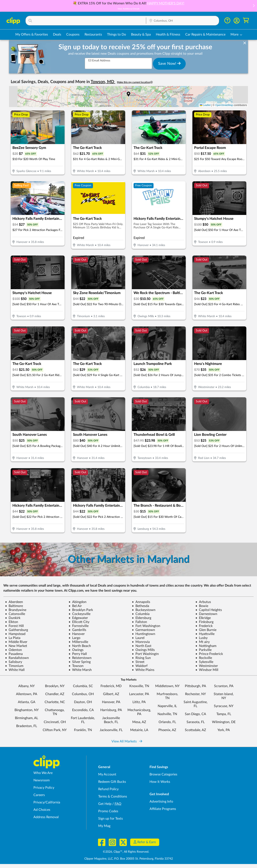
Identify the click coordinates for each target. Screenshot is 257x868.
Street (138, 662)
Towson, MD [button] (103, 82)
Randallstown (17, 658)
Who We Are (43, 773)
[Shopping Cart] (246, 21)
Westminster (207, 666)
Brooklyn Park (81, 610)
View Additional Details (128, 9)
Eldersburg (142, 618)
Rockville (204, 658)
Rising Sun (141, 658)
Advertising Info (161, 802)
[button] (254, 6)
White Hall (15, 670)
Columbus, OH (83, 694)
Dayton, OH (83, 702)
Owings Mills (143, 650)
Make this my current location (135, 82)
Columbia (141, 614)
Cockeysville (79, 614)
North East (142, 646)
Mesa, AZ (139, 722)
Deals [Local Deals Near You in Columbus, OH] (57, 34)
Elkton (12, 622)
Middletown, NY (167, 686)
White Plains (143, 670)
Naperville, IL (167, 706)
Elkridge (203, 618)
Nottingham (206, 646)
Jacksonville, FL (111, 730)
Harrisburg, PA (111, 710)
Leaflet (205, 105)
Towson (76, 666)
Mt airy (203, 642)
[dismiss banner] (245, 43)
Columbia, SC (83, 686)
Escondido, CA (83, 710)
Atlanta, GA (27, 702)
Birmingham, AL (26, 718)
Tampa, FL (224, 714)
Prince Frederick (209, 654)
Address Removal (46, 817)
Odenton (13, 650)
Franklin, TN (83, 730)
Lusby (201, 638)
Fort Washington (146, 626)
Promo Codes (108, 811)
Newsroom (42, 780)
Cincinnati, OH (55, 722)
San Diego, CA (195, 714)
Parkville (203, 650)
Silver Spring (80, 662)
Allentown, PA (27, 694)
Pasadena (14, 654)
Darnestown (206, 614)
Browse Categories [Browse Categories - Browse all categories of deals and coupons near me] (163, 774)
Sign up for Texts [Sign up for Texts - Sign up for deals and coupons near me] (111, 819)
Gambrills (77, 630)
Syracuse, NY (224, 706)
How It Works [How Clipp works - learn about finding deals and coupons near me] (160, 782)
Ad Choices (42, 810)
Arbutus (203, 602)
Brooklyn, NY (55, 686)
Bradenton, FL (27, 726)
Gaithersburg (17, 630)
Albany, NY (26, 686)
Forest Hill (14, 626)
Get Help (105, 804)
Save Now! (169, 64)
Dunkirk (13, 618)
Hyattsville (205, 634)
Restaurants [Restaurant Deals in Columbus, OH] (93, 34)
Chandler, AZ (55, 694)
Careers (39, 795)
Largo (74, 638)
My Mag (104, 826)
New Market (16, 646)
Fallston (139, 622)
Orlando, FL (167, 722)
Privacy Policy (44, 788)
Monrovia (141, 642)
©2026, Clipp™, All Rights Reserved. (126, 852)
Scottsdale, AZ (195, 730)
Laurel (138, 638)
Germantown (143, 630)
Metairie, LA (139, 730)
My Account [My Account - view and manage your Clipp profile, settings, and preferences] (107, 774)
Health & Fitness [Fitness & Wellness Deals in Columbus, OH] (168, 34)
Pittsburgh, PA (195, 686)
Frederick (204, 626)
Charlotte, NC (55, 702)
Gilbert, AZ (111, 694)
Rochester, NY (195, 694)
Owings (76, 650)
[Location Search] (183, 21)
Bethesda (140, 606)
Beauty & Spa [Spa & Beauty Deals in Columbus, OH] (141, 34)
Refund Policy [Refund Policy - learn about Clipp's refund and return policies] (108, 789)
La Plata (13, 638)
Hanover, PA (111, 702)
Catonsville (15, 614)
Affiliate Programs (163, 809)
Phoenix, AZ (167, 730)
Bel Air (75, 606)
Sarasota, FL (196, 722)
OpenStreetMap (224, 105)
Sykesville (204, 662)
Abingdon (77, 602)
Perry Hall (78, 654)
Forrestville (79, 626)
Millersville (78, 642)
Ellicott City (79, 622)
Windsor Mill (207, 670)
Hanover (77, 634)
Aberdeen (14, 602)
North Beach (80, 646)
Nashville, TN (167, 714)
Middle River (16, 642)
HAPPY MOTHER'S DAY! (166, 3)
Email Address (99, 60)
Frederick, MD (111, 686)
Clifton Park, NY (55, 730)
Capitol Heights (209, 610)
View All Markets (127, 741)
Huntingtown (144, 634)
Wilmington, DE (224, 722)
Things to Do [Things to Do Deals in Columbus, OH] (117, 34)
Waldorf (140, 666)
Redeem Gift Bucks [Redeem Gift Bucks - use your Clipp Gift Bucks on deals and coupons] (112, 782)
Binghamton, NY (27, 710)
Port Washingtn (145, 654)
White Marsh (80, 670)
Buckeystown (144, 610)
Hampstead (15, 634)
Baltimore (14, 606)
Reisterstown (80, 658)
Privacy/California (47, 802)
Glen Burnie (206, 630)
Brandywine (16, 610)
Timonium (14, 666)
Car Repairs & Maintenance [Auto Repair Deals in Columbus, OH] (205, 34)
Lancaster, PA (139, 694)
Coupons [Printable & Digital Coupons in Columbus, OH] (73, 34)
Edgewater (78, 618)
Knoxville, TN (139, 686)
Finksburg (204, 622)
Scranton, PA (224, 686)
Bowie (202, 606)
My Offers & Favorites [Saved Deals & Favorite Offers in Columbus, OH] (32, 34)
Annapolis (141, 602)
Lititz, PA (139, 702)
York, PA (224, 730)
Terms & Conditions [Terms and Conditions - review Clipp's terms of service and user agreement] (113, 796)
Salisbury (14, 662)
